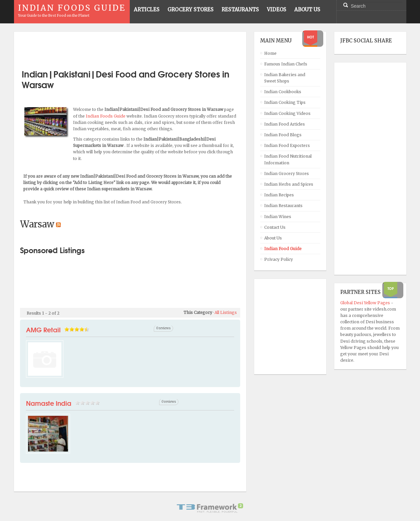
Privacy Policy (279, 259)
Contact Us (275, 227)
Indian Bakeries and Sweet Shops (285, 78)
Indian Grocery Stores (287, 173)
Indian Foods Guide (106, 116)
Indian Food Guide (283, 249)
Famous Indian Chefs (286, 64)
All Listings (226, 312)
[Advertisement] (130, 48)
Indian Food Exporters (287, 145)
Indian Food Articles (285, 124)
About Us (273, 238)
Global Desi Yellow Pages (366, 303)
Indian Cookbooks (283, 92)
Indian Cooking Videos (287, 113)
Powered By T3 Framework (210, 508)
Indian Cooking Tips (285, 102)
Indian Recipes (279, 195)
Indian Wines (278, 217)
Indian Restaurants (283, 206)
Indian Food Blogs (283, 135)
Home (270, 53)
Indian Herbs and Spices (289, 184)
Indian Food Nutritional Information (288, 159)
